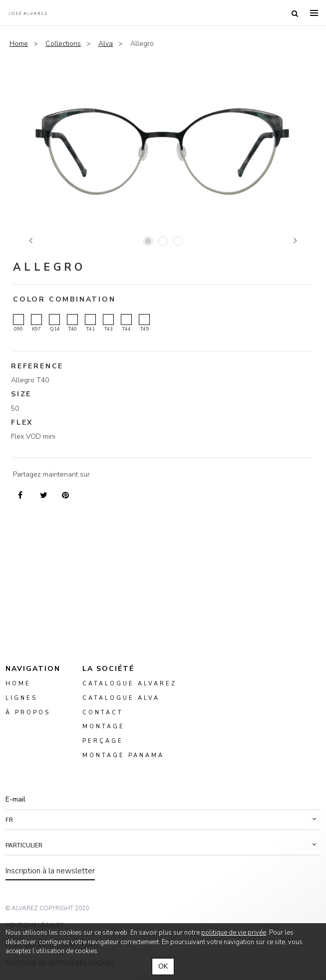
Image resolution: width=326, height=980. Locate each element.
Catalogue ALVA (121, 698)
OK (163, 966)
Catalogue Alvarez (130, 684)
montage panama (123, 755)
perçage (103, 741)
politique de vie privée (234, 933)
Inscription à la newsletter (50, 871)
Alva (106, 44)
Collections (63, 44)
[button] (163, 820)
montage (104, 727)
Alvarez (27, 13)
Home (19, 44)
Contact (103, 712)
